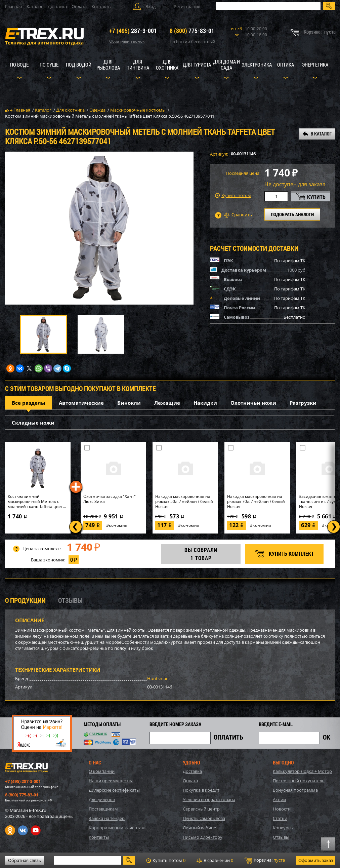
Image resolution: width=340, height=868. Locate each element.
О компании (102, 771)
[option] (99, 228)
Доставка (57, 6)
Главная (13, 6)
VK (23, 830)
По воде (19, 65)
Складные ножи (33, 423)
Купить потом (233, 195)
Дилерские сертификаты (114, 790)
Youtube (36, 830)
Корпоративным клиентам (117, 828)
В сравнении (215, 860)
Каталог (35, 6)
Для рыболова (108, 65)
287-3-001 (133, 31)
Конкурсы (283, 828)
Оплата (79, 6)
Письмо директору (203, 837)
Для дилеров (102, 799)
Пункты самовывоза (204, 818)
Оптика (286, 65)
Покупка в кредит (201, 790)
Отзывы (281, 837)
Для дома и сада (226, 65)
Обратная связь (25, 860)
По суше (49, 65)
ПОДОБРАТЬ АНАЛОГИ (292, 214)
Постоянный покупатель (299, 781)
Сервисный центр (201, 809)
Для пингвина (138, 65)
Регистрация (187, 6)
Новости (282, 809)
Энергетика (315, 65)
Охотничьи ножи (253, 403)
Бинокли (129, 403)
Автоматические (81, 403)
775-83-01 (192, 31)
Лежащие (167, 403)
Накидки (205, 403)
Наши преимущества (111, 781)
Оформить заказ (316, 860)
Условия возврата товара (209, 799)
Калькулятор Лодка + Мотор (302, 771)
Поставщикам (103, 809)
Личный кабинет (200, 828)
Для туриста (197, 65)
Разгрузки (303, 403)
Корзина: (265, 860)
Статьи (280, 818)
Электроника (257, 65)
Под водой (79, 65)
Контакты (101, 6)
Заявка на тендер (107, 818)
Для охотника (167, 65)
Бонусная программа (295, 790)
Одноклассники (10, 830)
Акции (279, 799)
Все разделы (29, 403)
